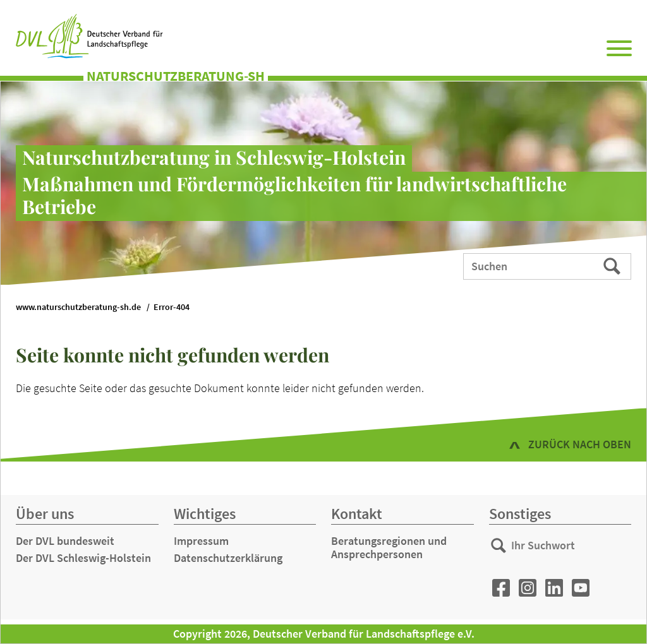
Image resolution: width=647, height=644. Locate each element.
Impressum (201, 541)
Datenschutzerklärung (228, 558)
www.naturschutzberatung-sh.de (78, 307)
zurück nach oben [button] (580, 444)
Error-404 (172, 307)
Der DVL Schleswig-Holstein (83, 558)
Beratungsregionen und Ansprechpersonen (389, 548)
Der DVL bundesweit (65, 541)
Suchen (613, 265)
